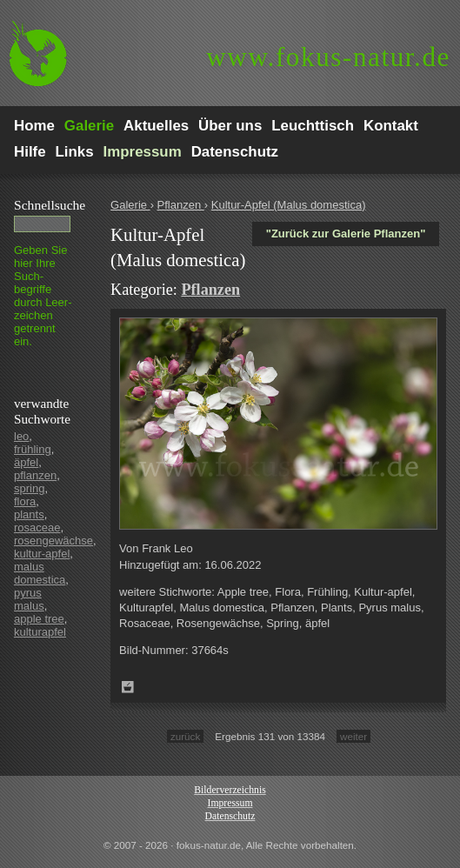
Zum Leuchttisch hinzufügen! (128, 687)
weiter (353, 736)
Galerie (130, 205)
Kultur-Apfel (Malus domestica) (289, 205)
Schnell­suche (50, 205)
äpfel (26, 462)
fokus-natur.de (328, 57)
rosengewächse (53, 541)
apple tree (39, 619)
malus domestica (40, 573)
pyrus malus (29, 599)
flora (25, 501)
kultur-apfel (42, 554)
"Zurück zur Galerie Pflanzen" (346, 234)
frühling (33, 449)
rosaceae (37, 527)
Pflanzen (181, 205)
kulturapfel (40, 632)
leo (21, 436)
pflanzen (35, 475)
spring (29, 488)
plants (29, 514)
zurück (185, 736)
